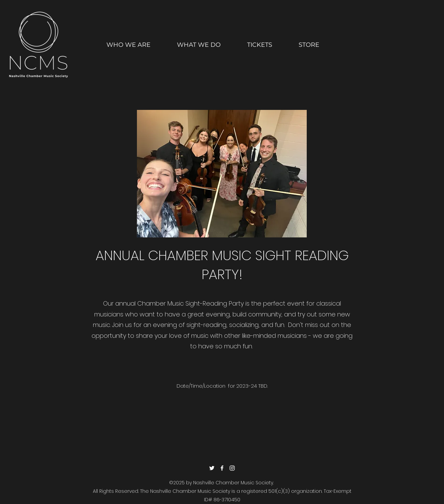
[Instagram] (232, 468)
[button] (199, 42)
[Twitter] (212, 468)
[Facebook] (222, 468)
